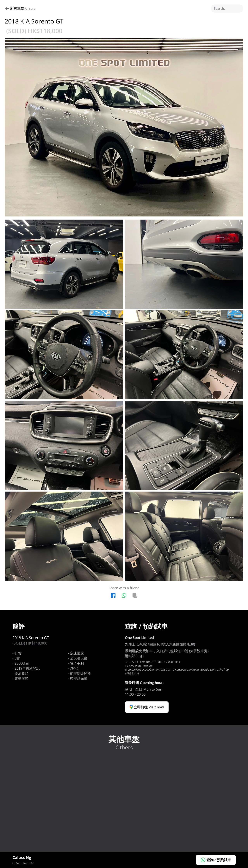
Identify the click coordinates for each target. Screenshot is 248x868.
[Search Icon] (227, 9)
